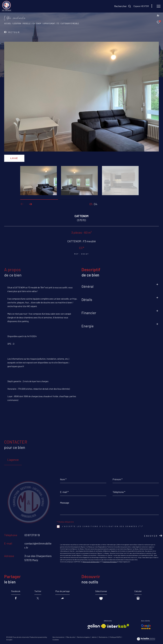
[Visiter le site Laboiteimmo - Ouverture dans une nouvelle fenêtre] (146, 639)
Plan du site (71, 637)
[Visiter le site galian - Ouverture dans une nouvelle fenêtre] (94, 626)
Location (17, 23)
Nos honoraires (59, 637)
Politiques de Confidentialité (91, 562)
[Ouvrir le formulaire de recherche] (123, 6)
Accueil (8, 23)
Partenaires (103, 637)
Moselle (27, 23)
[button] (30, 204)
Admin (94, 637)
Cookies (56, 640)
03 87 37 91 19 (32, 535)
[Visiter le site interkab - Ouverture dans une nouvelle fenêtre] (118, 626)
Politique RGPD (115, 637)
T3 (58, 23)
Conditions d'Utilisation (110, 562)
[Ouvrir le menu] (159, 6)
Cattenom (37, 23)
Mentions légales (84, 637)
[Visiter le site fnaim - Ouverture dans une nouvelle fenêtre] (104, 626)
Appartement (49, 23)
